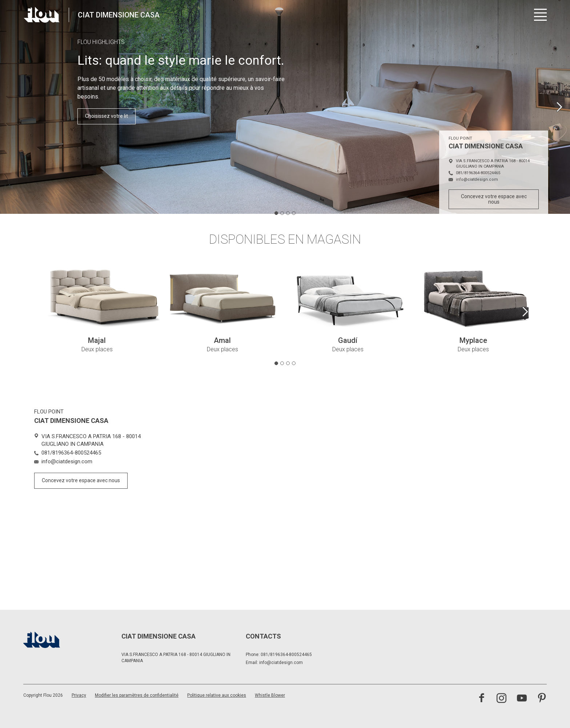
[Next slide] (559, 107)
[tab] (276, 213)
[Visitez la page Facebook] (481, 699)
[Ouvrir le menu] (540, 15)
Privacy (79, 695)
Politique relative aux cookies (217, 695)
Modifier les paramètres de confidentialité (137, 695)
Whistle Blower (270, 695)
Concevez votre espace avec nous (494, 199)
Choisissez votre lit (107, 116)
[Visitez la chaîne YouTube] (522, 699)
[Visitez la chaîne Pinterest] (542, 699)
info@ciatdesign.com (281, 663)
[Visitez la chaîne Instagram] (501, 699)
